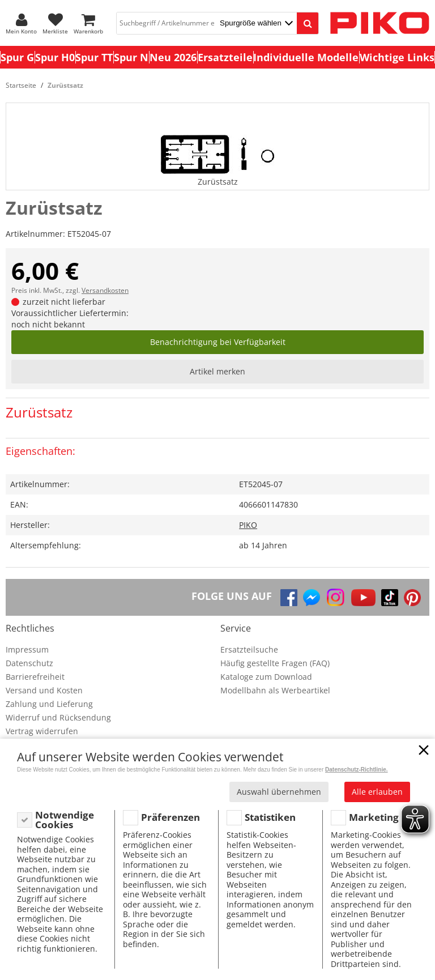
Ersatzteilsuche (249, 649)
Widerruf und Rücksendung (58, 717)
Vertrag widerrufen (42, 731)
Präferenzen (170, 817)
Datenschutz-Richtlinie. (357, 770)
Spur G (17, 57)
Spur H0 (55, 57)
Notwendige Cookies (65, 820)
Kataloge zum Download (266, 677)
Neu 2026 (173, 57)
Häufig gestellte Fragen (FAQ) (275, 663)
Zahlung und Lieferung (49, 704)
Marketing (374, 817)
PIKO (248, 525)
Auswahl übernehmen (279, 792)
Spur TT (94, 57)
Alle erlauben (377, 792)
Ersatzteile (225, 57)
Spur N (131, 57)
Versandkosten (105, 290)
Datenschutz (29, 663)
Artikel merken (217, 371)
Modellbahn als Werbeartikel (275, 690)
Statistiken (270, 817)
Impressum (27, 649)
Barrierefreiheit (35, 677)
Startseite (21, 85)
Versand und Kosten (44, 690)
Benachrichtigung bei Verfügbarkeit (218, 342)
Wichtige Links (397, 57)
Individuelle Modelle (306, 57)
